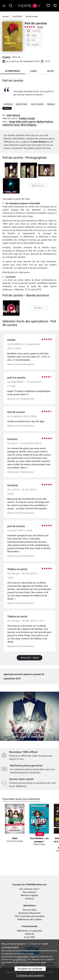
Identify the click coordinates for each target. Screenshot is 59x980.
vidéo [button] (38, 308)
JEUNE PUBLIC (22, 104)
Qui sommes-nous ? (29, 889)
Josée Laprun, (29, 122)
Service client (30, 910)
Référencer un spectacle (30, 931)
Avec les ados (37, 104)
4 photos (34, 31)
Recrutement (30, 892)
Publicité (29, 934)
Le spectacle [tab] (13, 71)
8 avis (40, 27)
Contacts (29, 898)
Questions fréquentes (29, 913)
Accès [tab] (51, 71)
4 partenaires (22, 957)
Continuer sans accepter (30, 975)
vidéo (32, 35)
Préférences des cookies (30, 919)
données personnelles (33, 916)
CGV (17, 916)
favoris (33, 45)
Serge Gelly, (15, 122)
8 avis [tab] (33, 71)
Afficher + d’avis (29, 658)
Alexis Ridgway (29, 125)
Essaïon (6, 57)
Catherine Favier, (11, 125)
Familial (51, 104)
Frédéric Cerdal (27, 118)
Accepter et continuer (30, 969)
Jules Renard (14, 115)
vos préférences (20, 960)
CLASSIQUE (8, 104)
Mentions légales (30, 895)
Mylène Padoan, (45, 122)
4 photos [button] (38, 186)
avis (31, 40)
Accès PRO (29, 937)
